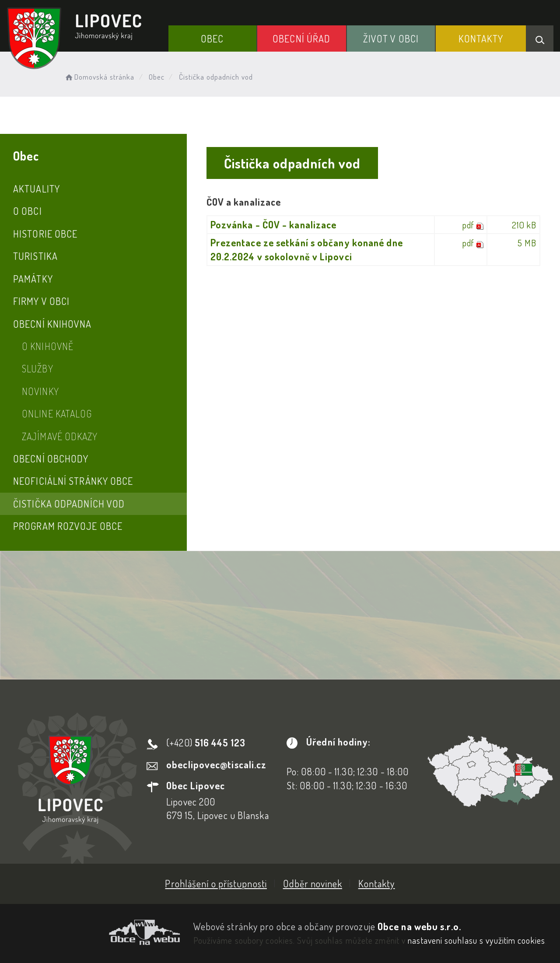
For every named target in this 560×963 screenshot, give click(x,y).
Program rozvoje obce (68, 526)
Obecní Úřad (301, 39)
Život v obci (391, 39)
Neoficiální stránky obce (73, 481)
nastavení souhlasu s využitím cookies (476, 940)
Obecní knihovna (52, 324)
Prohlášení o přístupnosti (216, 883)
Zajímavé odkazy (60, 436)
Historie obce (45, 234)
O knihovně (48, 346)
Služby (38, 368)
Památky (33, 279)
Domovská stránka (99, 77)
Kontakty (481, 39)
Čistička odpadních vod (69, 504)
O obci (28, 211)
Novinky (40, 391)
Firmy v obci (41, 301)
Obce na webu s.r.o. (419, 926)
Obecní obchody (51, 459)
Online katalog (57, 413)
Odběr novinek (313, 883)
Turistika (35, 256)
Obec (212, 39)
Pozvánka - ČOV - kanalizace (274, 224)
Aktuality (37, 189)
